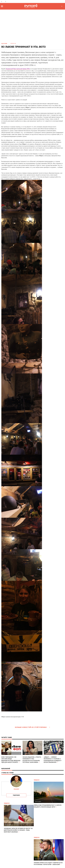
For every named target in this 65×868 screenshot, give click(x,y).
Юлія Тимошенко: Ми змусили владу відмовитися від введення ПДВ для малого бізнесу (11, 760)
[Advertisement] (32, 28)
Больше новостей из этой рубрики (32, 727)
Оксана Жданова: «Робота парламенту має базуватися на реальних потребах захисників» (32, 760)
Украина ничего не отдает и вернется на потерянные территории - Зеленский (48, 864)
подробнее (16, 795)
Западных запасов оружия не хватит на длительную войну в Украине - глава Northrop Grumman (18, 830)
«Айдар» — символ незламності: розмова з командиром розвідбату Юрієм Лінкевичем (53, 760)
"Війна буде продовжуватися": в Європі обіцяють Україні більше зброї (48, 806)
